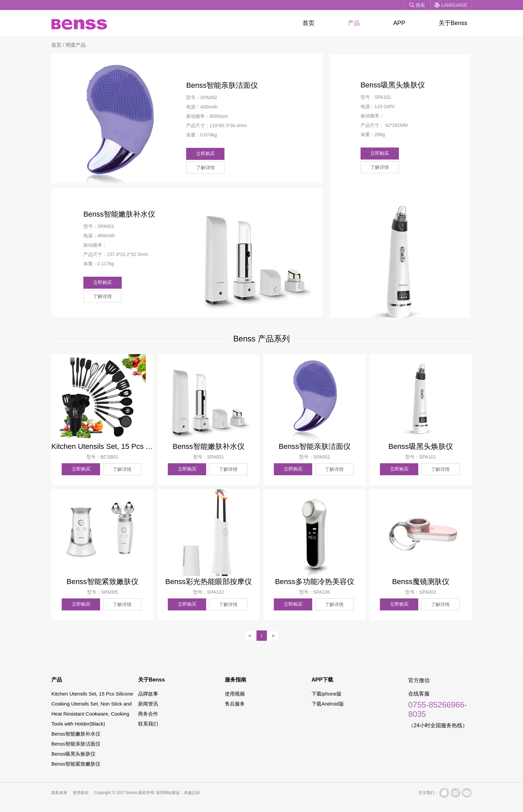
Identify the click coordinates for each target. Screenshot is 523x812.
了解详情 (248, 153)
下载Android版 (328, 703)
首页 (309, 23)
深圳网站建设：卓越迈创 (178, 792)
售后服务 (235, 703)
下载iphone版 (327, 693)
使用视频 (235, 693)
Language (454, 5)
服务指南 (235, 679)
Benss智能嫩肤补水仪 (76, 733)
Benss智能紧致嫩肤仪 (76, 763)
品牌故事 (148, 693)
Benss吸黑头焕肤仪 (73, 753)
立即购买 (207, 153)
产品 (354, 23)
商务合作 (148, 713)
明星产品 (76, 45)
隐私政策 (59, 792)
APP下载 (322, 679)
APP (399, 23)
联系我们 (148, 723)
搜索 (420, 5)
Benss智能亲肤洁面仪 (76, 743)
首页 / (59, 45)
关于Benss (453, 23)
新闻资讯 (148, 703)
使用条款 (81, 792)
